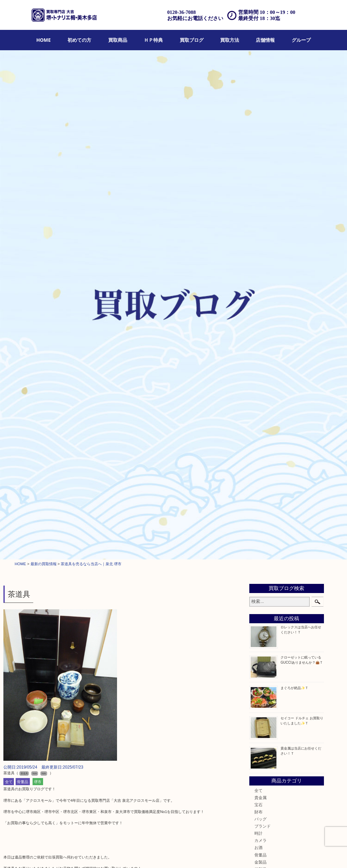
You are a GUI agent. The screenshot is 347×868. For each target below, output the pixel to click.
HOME (44, 40)
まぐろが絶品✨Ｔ (294, 186)
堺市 (38, 279)
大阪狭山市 (265, 585)
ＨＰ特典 (153, 40)
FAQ (202, 854)
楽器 (258, 482)
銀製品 (261, 367)
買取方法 (230, 40)
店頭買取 (109, 854)
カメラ (261, 338)
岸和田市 (263, 592)
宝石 (258, 302)
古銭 (258, 410)
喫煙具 (261, 446)
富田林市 (263, 578)
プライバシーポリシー (249, 854)
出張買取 (128, 854)
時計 (258, 331)
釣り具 (261, 460)
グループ (301, 40)
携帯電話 (263, 496)
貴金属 (261, 295)
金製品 (261, 360)
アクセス (187, 854)
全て (9, 279)
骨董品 (23, 279)
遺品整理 (167, 854)
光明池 (261, 599)
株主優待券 (265, 403)
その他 (261, 510)
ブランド (263, 324)
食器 (258, 381)
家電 (258, 467)
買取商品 (118, 40)
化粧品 (261, 431)
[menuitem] (44, 40)
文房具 (261, 453)
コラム (261, 524)
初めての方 (79, 40)
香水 (258, 438)
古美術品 (263, 374)
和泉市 (261, 564)
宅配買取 (148, 854)
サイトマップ (283, 854)
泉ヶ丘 (261, 606)
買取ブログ (192, 40)
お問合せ (218, 854)
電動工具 (263, 474)
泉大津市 (263, 571)
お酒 (258, 345)
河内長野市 (265, 556)
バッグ (261, 317)
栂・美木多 (265, 549)
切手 (258, 503)
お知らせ (263, 517)
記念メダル (265, 424)
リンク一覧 (309, 854)
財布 (258, 309)
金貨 (258, 417)
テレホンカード (269, 388)
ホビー (261, 489)
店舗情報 (265, 40)
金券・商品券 (267, 396)
